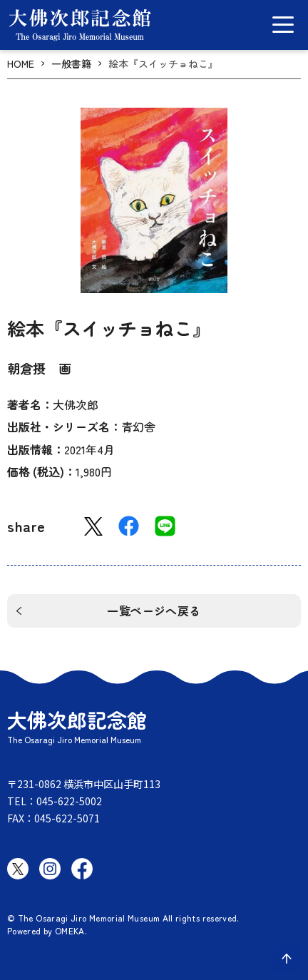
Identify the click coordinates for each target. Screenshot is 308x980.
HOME (21, 64)
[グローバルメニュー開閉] (283, 25)
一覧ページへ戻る (154, 611)
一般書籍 (71, 64)
